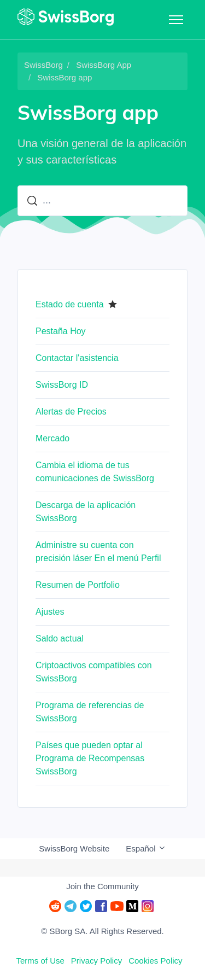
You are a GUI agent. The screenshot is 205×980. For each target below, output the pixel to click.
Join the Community (102, 886)
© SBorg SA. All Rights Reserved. (102, 931)
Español (146, 848)
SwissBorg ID (62, 385)
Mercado (52, 438)
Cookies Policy (155, 961)
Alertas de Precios (71, 412)
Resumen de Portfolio (78, 585)
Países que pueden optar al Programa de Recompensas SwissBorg (90, 758)
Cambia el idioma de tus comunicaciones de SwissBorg (95, 472)
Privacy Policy (96, 961)
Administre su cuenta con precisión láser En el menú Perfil (98, 552)
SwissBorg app (65, 77)
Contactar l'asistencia (77, 358)
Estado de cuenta (70, 304)
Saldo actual (60, 638)
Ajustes (50, 612)
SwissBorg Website (74, 848)
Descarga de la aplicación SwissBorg (86, 512)
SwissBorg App (104, 65)
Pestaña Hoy (61, 331)
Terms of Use (40, 961)
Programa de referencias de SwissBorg (90, 712)
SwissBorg (43, 65)
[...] (102, 201)
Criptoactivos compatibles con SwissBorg (94, 672)
